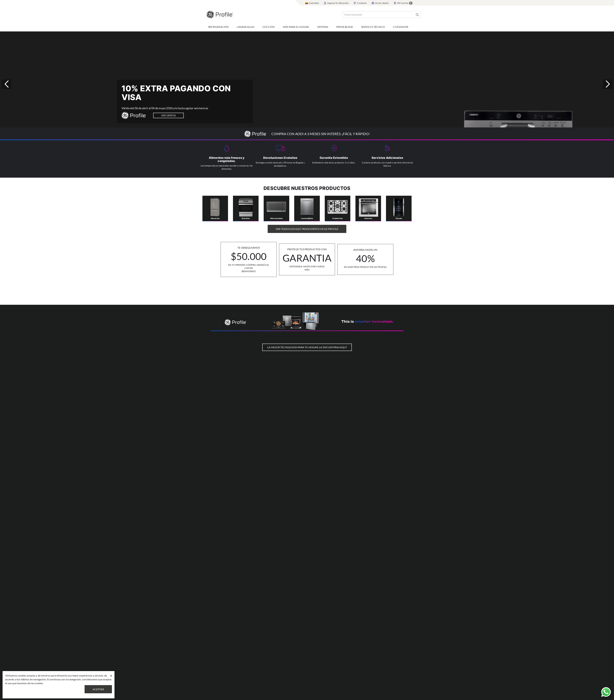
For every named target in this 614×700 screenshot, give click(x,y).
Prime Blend (345, 27)
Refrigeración (218, 27)
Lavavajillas (245, 27)
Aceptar (98, 689)
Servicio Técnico (373, 27)
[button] (608, 84)
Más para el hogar (296, 27)
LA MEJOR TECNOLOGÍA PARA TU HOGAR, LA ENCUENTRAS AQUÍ (307, 347)
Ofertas (323, 27)
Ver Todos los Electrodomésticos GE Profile (307, 229)
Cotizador (401, 27)
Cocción (269, 27)
